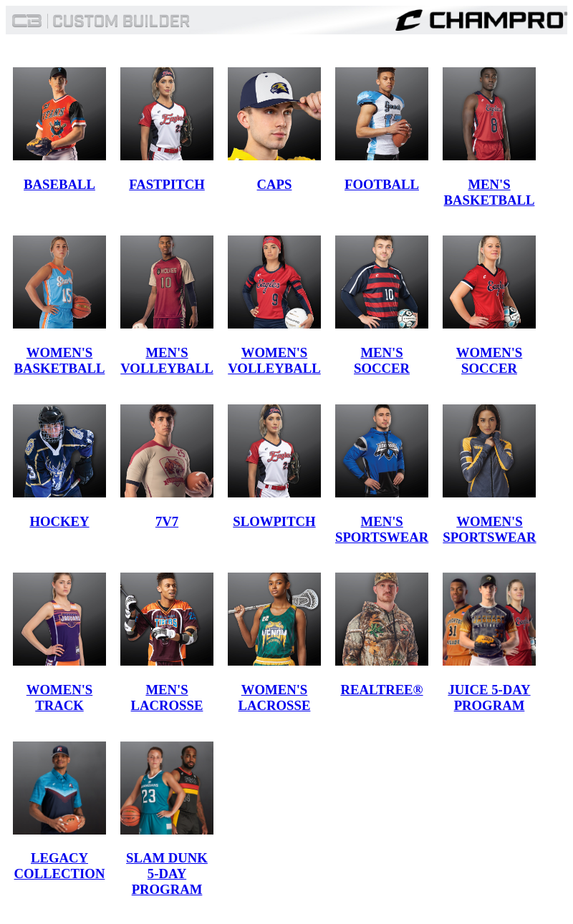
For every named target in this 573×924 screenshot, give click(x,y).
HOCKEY (59, 521)
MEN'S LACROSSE (167, 697)
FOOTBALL (382, 184)
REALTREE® (381, 690)
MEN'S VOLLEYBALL (167, 360)
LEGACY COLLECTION (60, 866)
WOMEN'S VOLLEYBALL (274, 360)
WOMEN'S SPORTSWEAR (489, 529)
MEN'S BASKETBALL (490, 192)
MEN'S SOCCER (382, 360)
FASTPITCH (167, 184)
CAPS (275, 184)
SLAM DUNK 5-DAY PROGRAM (167, 874)
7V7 (167, 521)
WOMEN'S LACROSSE (275, 697)
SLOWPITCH (274, 521)
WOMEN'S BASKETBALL (60, 360)
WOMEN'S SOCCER (489, 360)
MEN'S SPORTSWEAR (382, 529)
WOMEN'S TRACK (59, 697)
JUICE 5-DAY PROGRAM (489, 697)
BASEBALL (59, 184)
